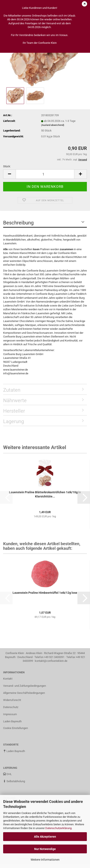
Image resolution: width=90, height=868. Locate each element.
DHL (7, 774)
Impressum (10, 714)
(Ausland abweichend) (53, 125)
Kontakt (8, 679)
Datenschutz (11, 707)
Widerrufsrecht (12, 700)
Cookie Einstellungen (16, 728)
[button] (9, 174)
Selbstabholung (14, 781)
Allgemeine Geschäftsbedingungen (24, 693)
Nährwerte (15, 401)
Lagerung (14, 421)
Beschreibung (18, 223)
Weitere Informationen (45, 860)
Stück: (7, 166)
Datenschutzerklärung (58, 828)
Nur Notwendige (45, 849)
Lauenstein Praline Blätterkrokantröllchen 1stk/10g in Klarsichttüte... (45, 494)
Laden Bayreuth (12, 721)
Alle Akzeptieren (45, 837)
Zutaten (12, 390)
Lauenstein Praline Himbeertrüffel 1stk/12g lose (45, 593)
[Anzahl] (45, 174)
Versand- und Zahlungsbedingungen (25, 686)
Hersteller (14, 411)
